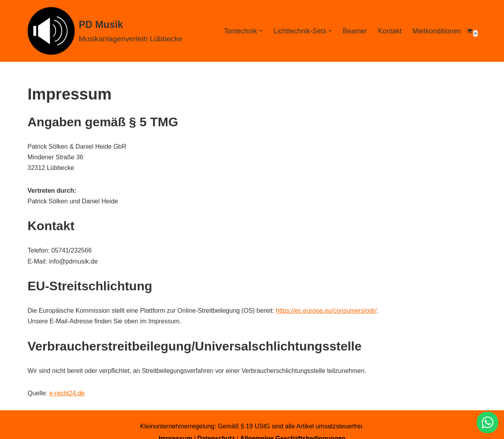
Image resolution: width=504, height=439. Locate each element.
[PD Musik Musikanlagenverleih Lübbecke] (105, 31)
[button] (261, 31)
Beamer (355, 31)
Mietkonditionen (437, 31)
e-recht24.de (67, 393)
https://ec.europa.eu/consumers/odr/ (326, 311)
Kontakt (390, 31)
